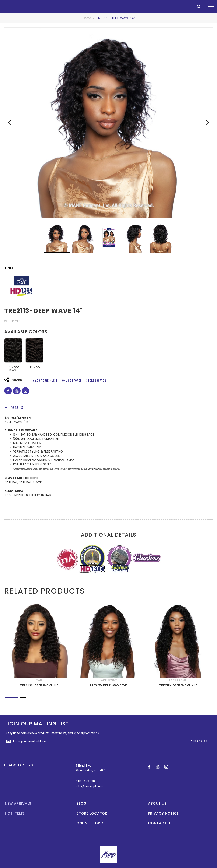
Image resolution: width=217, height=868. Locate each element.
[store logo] (2, 6)
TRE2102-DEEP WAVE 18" (39, 685)
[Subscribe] (199, 741)
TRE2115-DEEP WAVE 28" (178, 685)
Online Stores (72, 380)
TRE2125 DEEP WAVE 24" (108, 685)
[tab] (108, 407)
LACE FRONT (108, 680)
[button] (10, 123)
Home (87, 18)
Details (17, 408)
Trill (9, 268)
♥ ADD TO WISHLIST (45, 380)
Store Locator (96, 380)
